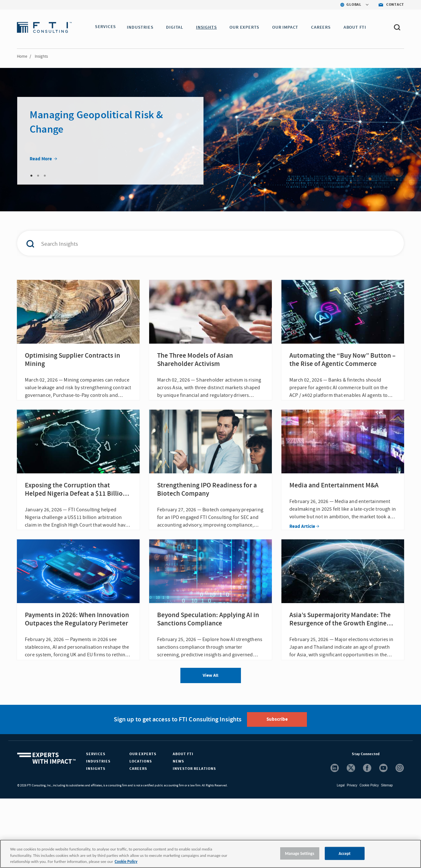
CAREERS (323, 27)
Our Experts (143, 824)
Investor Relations (194, 838)
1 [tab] (31, 176)
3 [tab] (45, 176)
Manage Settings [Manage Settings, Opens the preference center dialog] (300, 853)
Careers (138, 838)
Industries (98, 831)
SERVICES (105, 27)
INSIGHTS (208, 27)
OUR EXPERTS (246, 27)
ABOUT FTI (357, 27)
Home (22, 56)
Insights (96, 838)
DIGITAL (177, 27)
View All (211, 745)
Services (96, 824)
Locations (141, 831)
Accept (345, 853)
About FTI (183, 824)
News (178, 831)
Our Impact (287, 27)
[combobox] (197, 243)
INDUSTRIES (142, 27)
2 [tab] (38, 176)
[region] (211, 854)
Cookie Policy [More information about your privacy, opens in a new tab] (126, 861)
